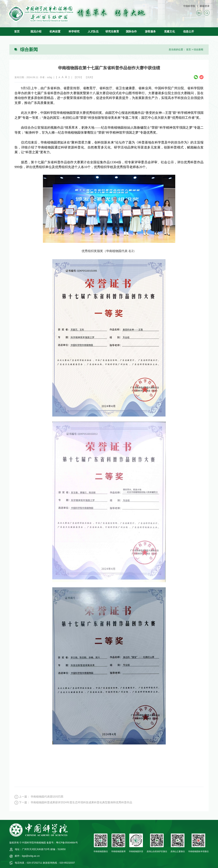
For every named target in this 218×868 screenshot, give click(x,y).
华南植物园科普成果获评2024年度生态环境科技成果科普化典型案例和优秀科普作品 (81, 802)
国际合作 (131, 31)
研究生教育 (112, 31)
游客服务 (150, 31)
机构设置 (55, 31)
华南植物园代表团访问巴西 (47, 797)
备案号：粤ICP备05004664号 (62, 843)
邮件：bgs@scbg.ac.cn (27, 856)
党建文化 (169, 31)
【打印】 (78, 77)
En (199, 13)
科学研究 (74, 31)
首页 (17, 31)
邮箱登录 (205, 6)
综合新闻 (198, 49)
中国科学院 (189, 6)
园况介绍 (36, 31)
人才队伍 (93, 31)
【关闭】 (89, 77)
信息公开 (189, 31)
